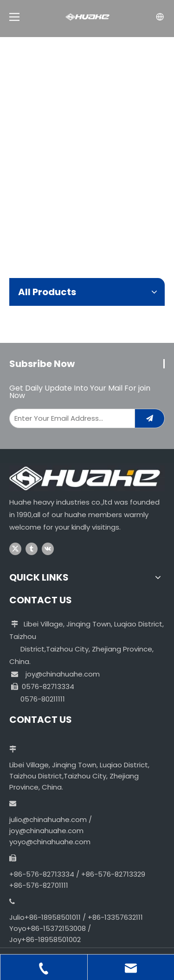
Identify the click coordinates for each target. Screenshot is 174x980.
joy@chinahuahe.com (63, 674)
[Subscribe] (150, 418)
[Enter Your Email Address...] (70, 418)
